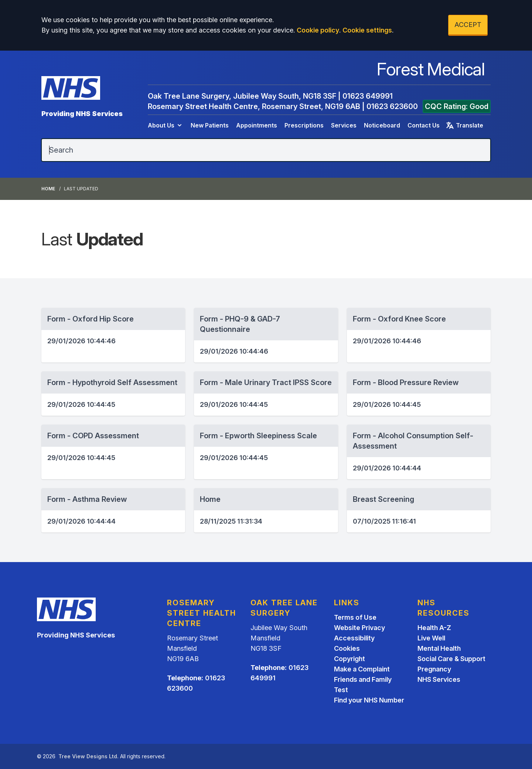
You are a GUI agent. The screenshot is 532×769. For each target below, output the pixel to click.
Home (48, 189)
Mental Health (439, 648)
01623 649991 (368, 96)
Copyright (349, 659)
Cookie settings (367, 30)
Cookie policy (318, 30)
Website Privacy (359, 628)
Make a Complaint (362, 669)
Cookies (347, 648)
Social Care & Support (451, 659)
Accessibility (354, 638)
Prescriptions (304, 125)
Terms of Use (355, 617)
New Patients (210, 125)
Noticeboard (382, 125)
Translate (464, 125)
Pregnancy (434, 669)
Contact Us (424, 125)
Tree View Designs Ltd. (88, 756)
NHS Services (439, 679)
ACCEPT (468, 25)
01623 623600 (392, 106)
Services (344, 125)
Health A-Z (434, 628)
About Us (166, 125)
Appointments (257, 125)
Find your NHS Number (369, 700)
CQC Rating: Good (457, 106)
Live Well (431, 638)
